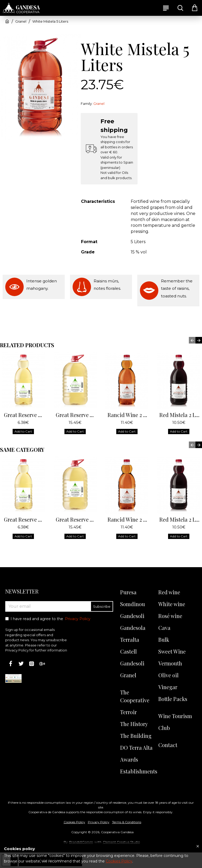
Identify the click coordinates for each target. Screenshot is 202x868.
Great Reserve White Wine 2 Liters (24, 415)
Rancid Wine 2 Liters (128, 415)
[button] (192, 340)
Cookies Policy (119, 861)
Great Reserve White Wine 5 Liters (76, 415)
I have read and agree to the (48, 619)
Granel (21, 21)
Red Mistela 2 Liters (180, 415)
